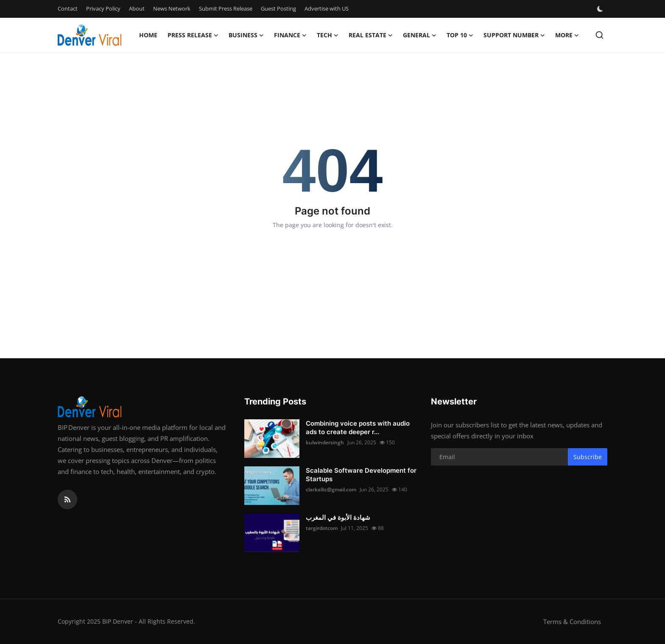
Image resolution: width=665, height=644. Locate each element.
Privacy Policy (103, 8)
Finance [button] (290, 35)
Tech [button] (328, 35)
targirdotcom (322, 528)
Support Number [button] (514, 35)
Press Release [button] (193, 35)
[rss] (67, 499)
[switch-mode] (601, 9)
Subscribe (588, 457)
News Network (172, 8)
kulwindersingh (325, 442)
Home (148, 35)
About (137, 8)
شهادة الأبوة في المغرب (338, 517)
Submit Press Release (226, 8)
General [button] (420, 35)
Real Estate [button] (371, 35)
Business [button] (246, 35)
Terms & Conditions (572, 622)
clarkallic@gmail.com (331, 489)
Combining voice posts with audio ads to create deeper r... (358, 428)
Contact (68, 8)
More (567, 35)
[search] (599, 35)
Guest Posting (278, 8)
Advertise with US (327, 8)
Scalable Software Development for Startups (361, 475)
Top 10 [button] (460, 35)
